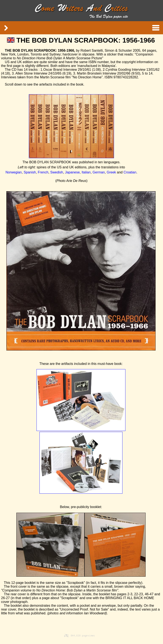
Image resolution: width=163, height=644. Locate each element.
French (43, 172)
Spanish (30, 172)
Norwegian (14, 172)
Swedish (57, 172)
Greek (111, 172)
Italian (86, 172)
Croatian (130, 172)
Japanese (72, 172)
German (99, 172)
